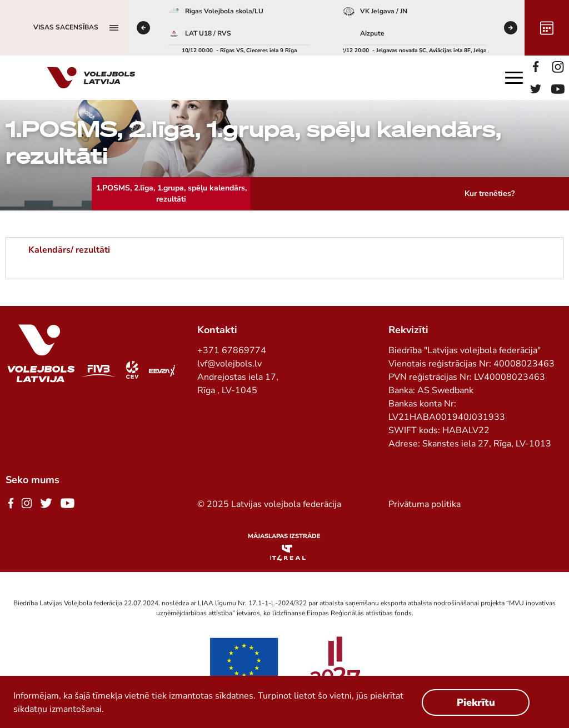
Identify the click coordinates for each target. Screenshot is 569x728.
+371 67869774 (232, 350)
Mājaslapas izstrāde (284, 536)
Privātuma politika (425, 504)
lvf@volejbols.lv (229, 364)
